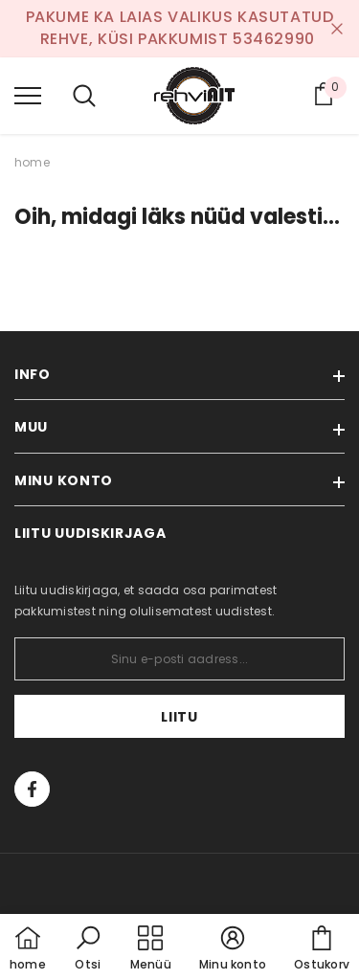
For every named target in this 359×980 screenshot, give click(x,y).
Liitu (179, 717)
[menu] (28, 95)
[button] (88, 949)
